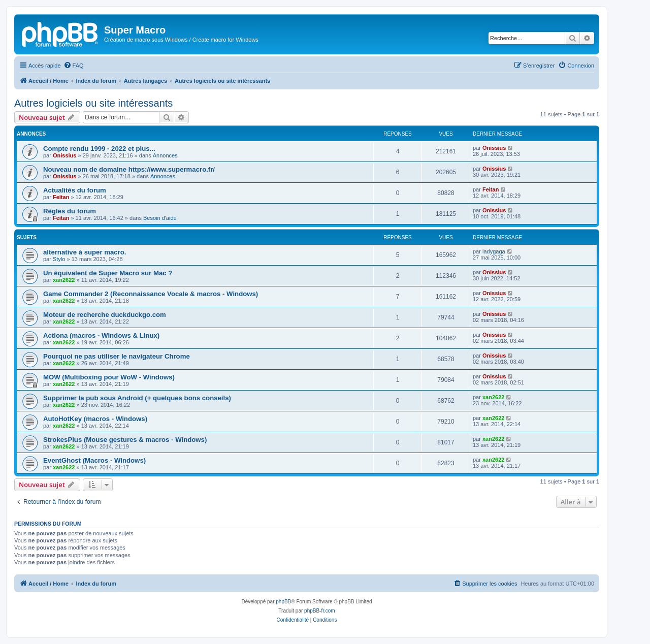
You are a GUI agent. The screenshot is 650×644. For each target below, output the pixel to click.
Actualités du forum (75, 190)
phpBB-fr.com (320, 611)
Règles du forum (70, 211)
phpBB (283, 602)
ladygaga (494, 251)
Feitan (61, 197)
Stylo (59, 259)
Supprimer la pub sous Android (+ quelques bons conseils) (137, 398)
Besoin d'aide (160, 218)
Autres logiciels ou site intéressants (93, 103)
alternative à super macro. (85, 252)
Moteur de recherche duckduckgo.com (105, 315)
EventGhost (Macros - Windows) (94, 460)
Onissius (64, 155)
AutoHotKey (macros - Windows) (95, 419)
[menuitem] (74, 66)
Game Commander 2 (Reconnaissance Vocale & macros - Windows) (151, 294)
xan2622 (64, 280)
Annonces (165, 155)
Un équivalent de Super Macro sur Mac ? (108, 273)
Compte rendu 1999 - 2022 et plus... (99, 149)
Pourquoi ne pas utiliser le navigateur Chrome (117, 356)
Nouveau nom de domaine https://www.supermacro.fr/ (129, 169)
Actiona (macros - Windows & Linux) (101, 335)
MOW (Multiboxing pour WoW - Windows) (109, 377)
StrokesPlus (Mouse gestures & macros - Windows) (125, 440)
